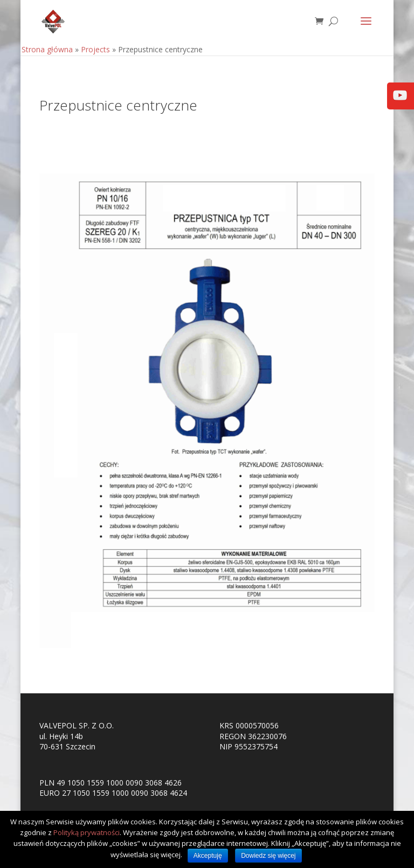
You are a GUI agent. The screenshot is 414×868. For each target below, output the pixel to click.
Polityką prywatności (87, 832)
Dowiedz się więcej (268, 856)
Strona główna (47, 49)
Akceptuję (208, 856)
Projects (95, 49)
